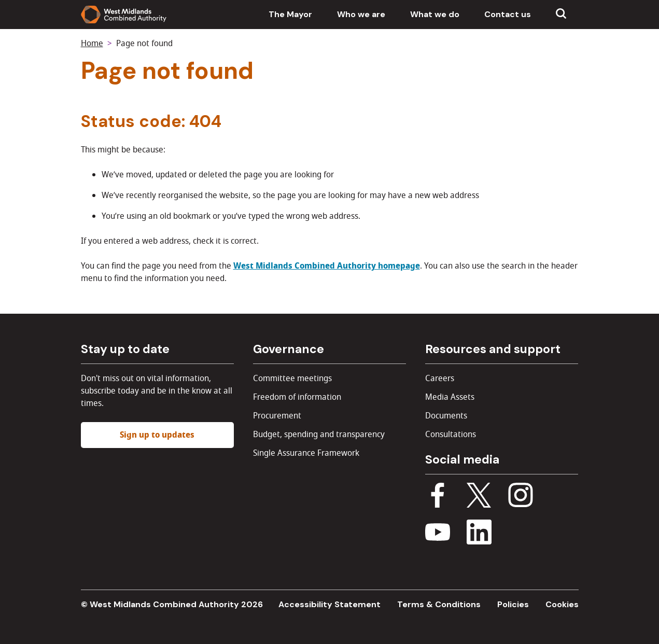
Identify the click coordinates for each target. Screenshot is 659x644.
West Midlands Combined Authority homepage (327, 266)
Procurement (277, 416)
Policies (513, 604)
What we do (435, 14)
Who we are (361, 14)
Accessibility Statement (329, 604)
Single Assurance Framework (306, 453)
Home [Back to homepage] (92, 44)
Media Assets (450, 397)
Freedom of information (297, 397)
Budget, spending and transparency (319, 435)
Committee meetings (292, 379)
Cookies (562, 604)
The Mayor (290, 14)
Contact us (508, 14)
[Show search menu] (561, 15)
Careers (440, 379)
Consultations (451, 435)
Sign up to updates (157, 435)
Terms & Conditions (439, 604)
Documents (446, 416)
